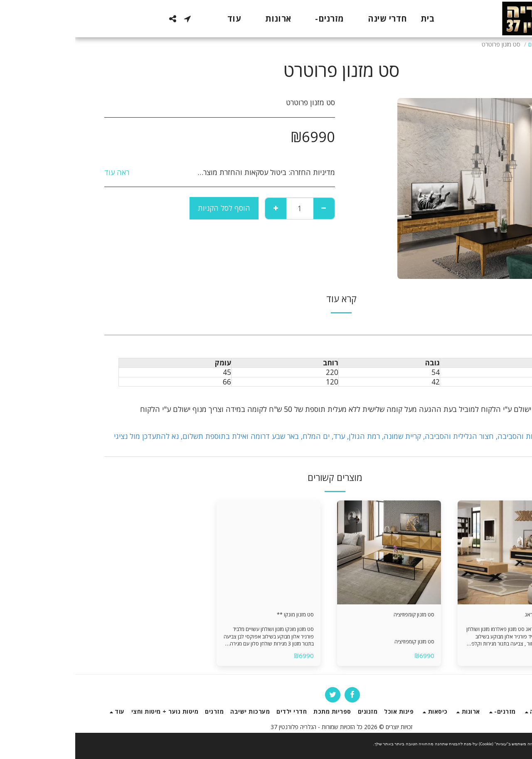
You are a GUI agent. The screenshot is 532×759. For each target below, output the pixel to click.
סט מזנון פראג (459, 616)
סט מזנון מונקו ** (212, 616)
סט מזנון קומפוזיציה (330, 616)
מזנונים (461, 44)
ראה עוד (42, 172)
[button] (112, 19)
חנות (482, 44)
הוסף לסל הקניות (149, 208)
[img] (434, 552)
